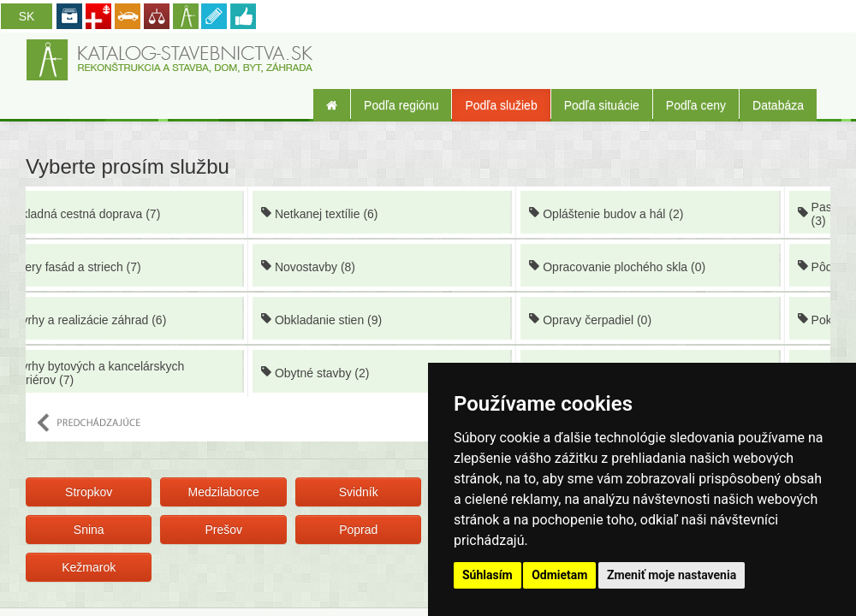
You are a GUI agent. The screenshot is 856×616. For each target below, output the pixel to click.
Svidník (359, 492)
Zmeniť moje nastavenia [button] (672, 575)
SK (27, 16)
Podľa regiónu (401, 105)
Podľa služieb (501, 105)
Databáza (778, 105)
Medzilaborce (224, 492)
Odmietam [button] (559, 575)
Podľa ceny (696, 105)
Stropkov (89, 492)
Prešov (223, 530)
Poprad (358, 530)
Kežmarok (89, 567)
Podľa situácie (602, 105)
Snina (89, 530)
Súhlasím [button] (487, 575)
